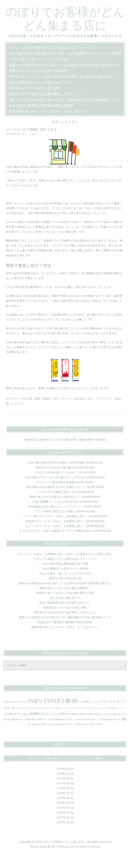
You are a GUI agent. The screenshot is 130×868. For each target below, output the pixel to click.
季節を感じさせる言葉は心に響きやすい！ (55, 510)
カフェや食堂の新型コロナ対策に (55, 525)
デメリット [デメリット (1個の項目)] (96, 722)
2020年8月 (63, 821)
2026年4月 (63, 782)
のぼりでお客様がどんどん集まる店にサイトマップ (59, 61)
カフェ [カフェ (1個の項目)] (39, 722)
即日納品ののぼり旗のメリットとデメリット (56, 520)
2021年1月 (63, 811)
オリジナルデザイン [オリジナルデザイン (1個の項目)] (25, 722)
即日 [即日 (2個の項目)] (66, 727)
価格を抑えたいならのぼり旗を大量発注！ (39, 84)
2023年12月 (63, 787)
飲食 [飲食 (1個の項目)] (80, 738)
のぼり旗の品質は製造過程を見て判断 (36, 67)
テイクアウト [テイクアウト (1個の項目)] (83, 722)
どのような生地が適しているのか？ (56, 486)
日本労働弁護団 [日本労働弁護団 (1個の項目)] (59, 733)
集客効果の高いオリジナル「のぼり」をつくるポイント (49, 125)
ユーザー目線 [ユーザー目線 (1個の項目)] (110, 722)
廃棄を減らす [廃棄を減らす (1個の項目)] (119, 728)
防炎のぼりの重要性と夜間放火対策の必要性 (41, 119)
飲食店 (46, 412)
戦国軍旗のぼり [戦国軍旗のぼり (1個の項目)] (18, 733)
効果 (37, 412)
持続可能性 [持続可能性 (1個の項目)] (32, 733)
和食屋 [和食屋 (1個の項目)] (75, 728)
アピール (65, 412)
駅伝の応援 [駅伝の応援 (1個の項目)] (90, 738)
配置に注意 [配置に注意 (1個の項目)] (48, 738)
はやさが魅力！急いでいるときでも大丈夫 (39, 73)
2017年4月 (63, 836)
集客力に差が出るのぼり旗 (65, 592)
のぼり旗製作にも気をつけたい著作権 (94, 67)
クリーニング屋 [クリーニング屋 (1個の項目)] (52, 722)
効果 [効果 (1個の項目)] (26, 728)
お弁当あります (83, 412)
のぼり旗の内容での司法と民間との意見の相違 (56, 476)
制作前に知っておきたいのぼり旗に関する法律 (43, 90)
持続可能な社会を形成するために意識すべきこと (56, 500)
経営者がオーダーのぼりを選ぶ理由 (34, 102)
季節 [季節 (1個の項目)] (91, 728)
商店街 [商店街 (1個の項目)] (84, 728)
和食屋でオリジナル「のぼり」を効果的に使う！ (55, 535)
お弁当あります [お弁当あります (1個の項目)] (20, 715)
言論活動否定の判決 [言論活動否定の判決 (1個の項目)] (111, 733)
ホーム (14, 61)
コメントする (30, 147)
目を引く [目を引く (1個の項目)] (72, 733)
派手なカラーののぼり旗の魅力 (55, 481)
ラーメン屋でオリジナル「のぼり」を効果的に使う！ (55, 530)
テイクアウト (103, 412)
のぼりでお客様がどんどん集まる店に (65, 25)
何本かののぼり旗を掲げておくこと (60, 194)
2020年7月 (63, 826)
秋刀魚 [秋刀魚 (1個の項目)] (88, 733)
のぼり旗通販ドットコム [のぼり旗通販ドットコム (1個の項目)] (89, 715)
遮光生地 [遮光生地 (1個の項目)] (37, 738)
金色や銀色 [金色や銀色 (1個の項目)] (60, 738)
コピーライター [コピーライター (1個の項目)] (68, 722)
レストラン (18, 417)
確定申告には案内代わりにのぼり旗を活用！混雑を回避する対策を (65, 453)
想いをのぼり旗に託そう (97, 90)
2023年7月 (63, 792)
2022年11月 (63, 797)
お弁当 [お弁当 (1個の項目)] (8, 715)
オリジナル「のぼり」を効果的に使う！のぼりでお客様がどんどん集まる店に (65, 567)
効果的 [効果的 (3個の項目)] (37, 727)
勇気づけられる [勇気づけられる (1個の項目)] (53, 728)
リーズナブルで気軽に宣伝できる (31, 143)
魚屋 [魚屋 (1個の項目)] (99, 738)
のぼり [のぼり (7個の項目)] (39, 714)
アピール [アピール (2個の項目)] (109, 715)
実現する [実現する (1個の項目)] (100, 728)
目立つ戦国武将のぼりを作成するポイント (39, 96)
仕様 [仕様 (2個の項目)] (11, 727)
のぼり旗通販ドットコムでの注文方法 (55, 515)
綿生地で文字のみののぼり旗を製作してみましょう (46, 107)
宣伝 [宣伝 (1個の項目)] (109, 728)
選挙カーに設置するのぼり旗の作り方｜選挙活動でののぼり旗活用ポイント (63, 113)
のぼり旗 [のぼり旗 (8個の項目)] (64, 714)
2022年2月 (63, 802)
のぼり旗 (26, 412)
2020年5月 (63, 831)
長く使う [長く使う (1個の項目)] (72, 738)
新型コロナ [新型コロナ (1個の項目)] (44, 733)
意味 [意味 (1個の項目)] (6, 733)
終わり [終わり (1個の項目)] (97, 733)
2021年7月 (63, 807)
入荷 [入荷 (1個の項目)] (20, 728)
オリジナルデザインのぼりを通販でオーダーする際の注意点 (55, 544)
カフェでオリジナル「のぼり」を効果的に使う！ (55, 540)
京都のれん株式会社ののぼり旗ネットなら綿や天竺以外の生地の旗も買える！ (65, 79)
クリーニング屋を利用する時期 (55, 496)
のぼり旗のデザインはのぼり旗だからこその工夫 (55, 491)
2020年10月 (63, 816)
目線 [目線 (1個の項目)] (80, 733)
